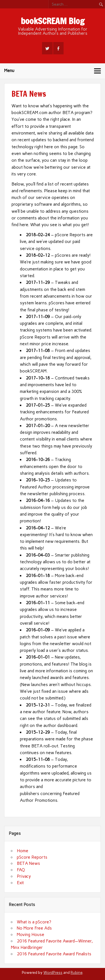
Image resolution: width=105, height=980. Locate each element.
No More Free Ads (34, 928)
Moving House (31, 935)
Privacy (24, 876)
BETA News (28, 863)
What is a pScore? (34, 922)
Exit (20, 883)
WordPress (53, 972)
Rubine (76, 972)
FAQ (21, 870)
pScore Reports (32, 857)
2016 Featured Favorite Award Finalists (54, 954)
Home (23, 851)
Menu (9, 71)
